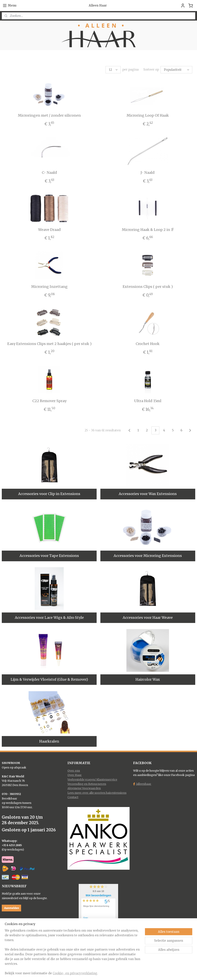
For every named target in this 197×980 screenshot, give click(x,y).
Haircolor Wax (148, 679)
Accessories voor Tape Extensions (49, 556)
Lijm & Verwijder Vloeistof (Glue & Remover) (49, 679)
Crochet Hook (148, 344)
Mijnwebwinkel (142, 973)
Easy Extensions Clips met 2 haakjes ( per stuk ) (49, 344)
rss (91, 973)
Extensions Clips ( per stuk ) (148, 287)
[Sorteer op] (176, 70)
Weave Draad (49, 230)
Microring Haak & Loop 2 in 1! (148, 230)
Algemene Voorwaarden (84, 788)
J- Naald (148, 172)
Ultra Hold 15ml (148, 401)
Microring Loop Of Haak (148, 115)
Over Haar (75, 775)
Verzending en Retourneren (87, 784)
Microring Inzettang (49, 287)
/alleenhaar (144, 784)
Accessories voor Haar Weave (148, 618)
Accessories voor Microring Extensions (148, 556)
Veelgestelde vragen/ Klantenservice (92, 780)
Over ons (74, 771)
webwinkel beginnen (107, 973)
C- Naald (49, 172)
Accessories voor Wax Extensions (148, 494)
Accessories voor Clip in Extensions (49, 494)
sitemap (83, 973)
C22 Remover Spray (49, 401)
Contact (73, 797)
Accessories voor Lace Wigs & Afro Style (49, 618)
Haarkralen (49, 741)
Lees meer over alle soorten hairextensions (97, 793)
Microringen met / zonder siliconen (49, 115)
